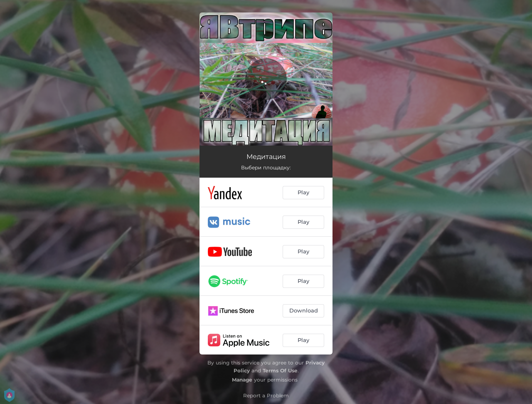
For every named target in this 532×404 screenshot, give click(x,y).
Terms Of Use (280, 371)
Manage (242, 380)
